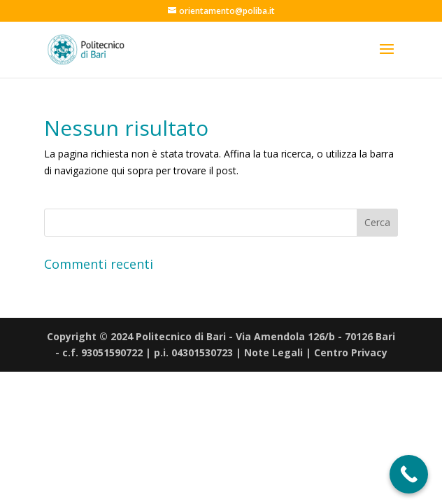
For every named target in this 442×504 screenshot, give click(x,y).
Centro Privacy (351, 352)
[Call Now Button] (409, 474)
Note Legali (273, 352)
